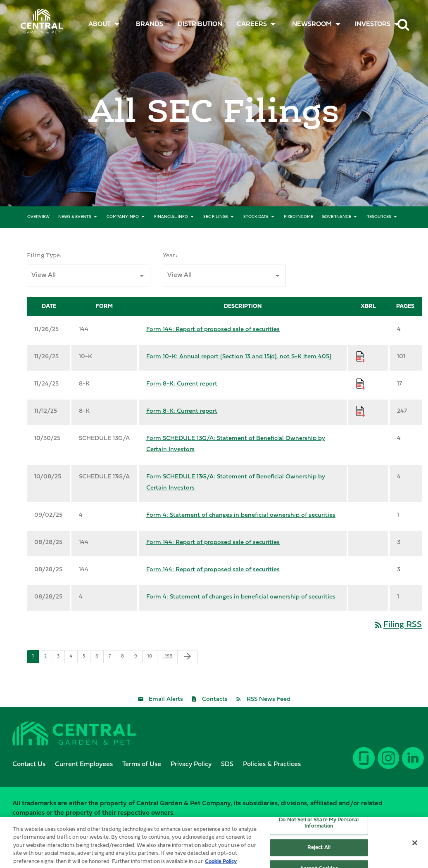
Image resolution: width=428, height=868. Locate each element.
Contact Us (29, 764)
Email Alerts (166, 699)
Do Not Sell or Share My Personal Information (319, 829)
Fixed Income (298, 217)
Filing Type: (44, 255)
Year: (170, 255)
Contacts (215, 699)
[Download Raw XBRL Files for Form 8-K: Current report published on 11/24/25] (360, 384)
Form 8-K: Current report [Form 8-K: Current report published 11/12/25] (182, 411)
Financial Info (171, 217)
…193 (167, 656)
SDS (227, 764)
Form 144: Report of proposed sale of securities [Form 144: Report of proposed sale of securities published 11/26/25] (213, 330)
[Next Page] (188, 657)
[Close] (415, 849)
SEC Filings (216, 217)
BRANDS (150, 24)
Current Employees (84, 764)
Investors (373, 24)
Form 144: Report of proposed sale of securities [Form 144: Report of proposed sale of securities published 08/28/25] (213, 543)
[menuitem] (150, 24)
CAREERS (252, 24)
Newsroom (312, 24)
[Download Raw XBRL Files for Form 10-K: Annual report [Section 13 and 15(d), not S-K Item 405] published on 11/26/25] (360, 357)
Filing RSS (398, 625)
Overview (38, 217)
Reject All (319, 854)
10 (150, 656)
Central (39, 19)
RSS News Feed (269, 699)
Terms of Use (142, 764)
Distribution (200, 24)
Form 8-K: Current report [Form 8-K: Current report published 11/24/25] (182, 384)
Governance (336, 217)
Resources (379, 217)
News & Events (75, 217)
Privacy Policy (191, 764)
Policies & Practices (272, 764)
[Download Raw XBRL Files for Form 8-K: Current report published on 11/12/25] (360, 411)
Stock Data (256, 217)
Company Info (123, 217)
